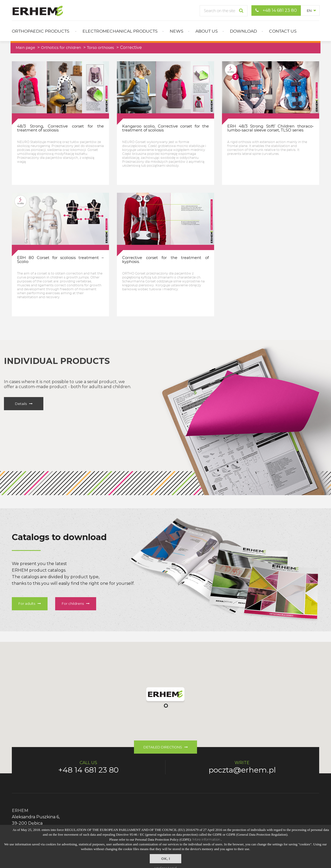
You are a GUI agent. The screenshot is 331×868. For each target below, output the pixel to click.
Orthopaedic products (41, 31)
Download (243, 31)
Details (24, 404)
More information (207, 839)
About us (207, 31)
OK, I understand (165, 860)
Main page (25, 48)
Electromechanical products (120, 31)
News (177, 31)
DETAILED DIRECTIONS (166, 747)
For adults (30, 604)
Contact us (283, 31)
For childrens (76, 604)
